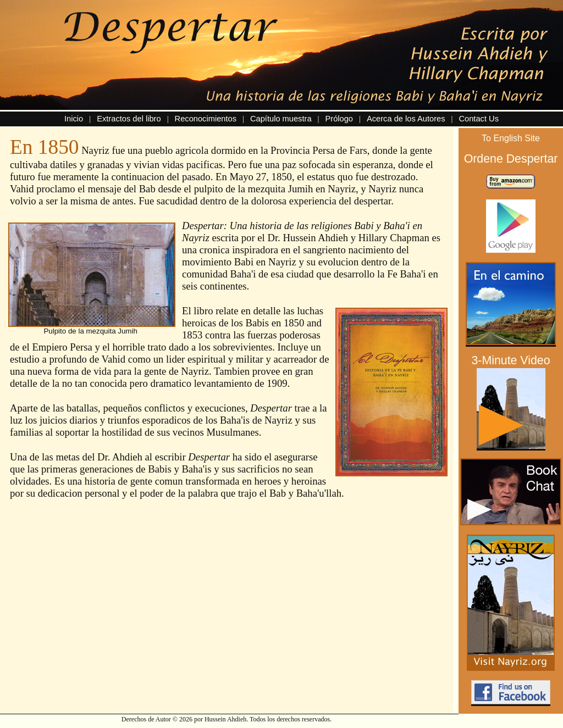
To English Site (511, 138)
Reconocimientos (206, 119)
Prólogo (340, 119)
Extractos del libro (129, 119)
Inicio (74, 119)
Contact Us (479, 119)
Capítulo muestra (281, 119)
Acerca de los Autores (406, 119)
